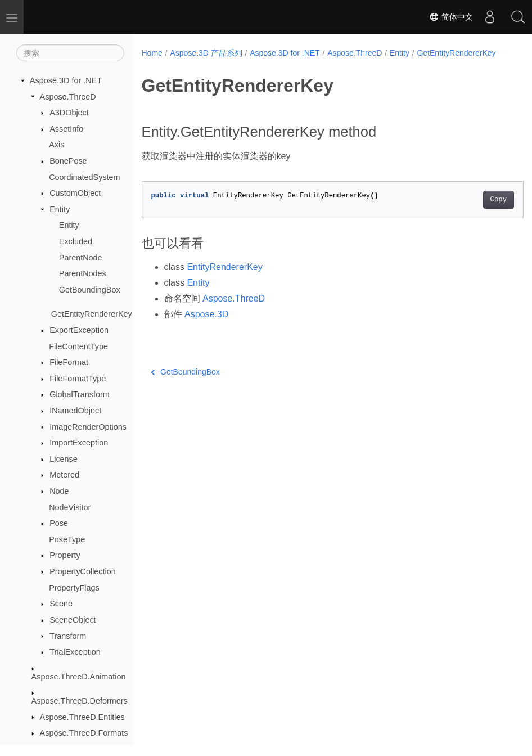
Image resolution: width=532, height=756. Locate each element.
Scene (61, 604)
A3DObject (69, 112)
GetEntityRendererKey (92, 314)
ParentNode (81, 258)
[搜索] (70, 53)
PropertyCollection (83, 571)
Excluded (76, 241)
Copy (472, 211)
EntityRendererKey (224, 279)
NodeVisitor (70, 507)
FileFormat (69, 362)
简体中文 (451, 17)
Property (65, 555)
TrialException (75, 652)
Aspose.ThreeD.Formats (84, 733)
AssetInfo (66, 129)
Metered (64, 475)
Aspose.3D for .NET (66, 80)
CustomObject (75, 193)
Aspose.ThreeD (68, 97)
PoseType (67, 539)
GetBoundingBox (90, 290)
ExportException (79, 330)
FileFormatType (78, 379)
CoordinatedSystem (84, 177)
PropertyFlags (74, 588)
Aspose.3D (206, 326)
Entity (60, 209)
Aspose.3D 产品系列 (206, 53)
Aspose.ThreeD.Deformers (80, 701)
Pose (59, 523)
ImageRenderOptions (88, 427)
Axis (57, 145)
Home (152, 53)
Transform (68, 636)
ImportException (79, 443)
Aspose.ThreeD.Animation (79, 677)
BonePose (68, 161)
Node (59, 491)
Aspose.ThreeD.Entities (82, 717)
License (64, 459)
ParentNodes (83, 273)
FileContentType (78, 346)
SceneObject (73, 620)
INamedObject (75, 411)
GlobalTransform (80, 394)
